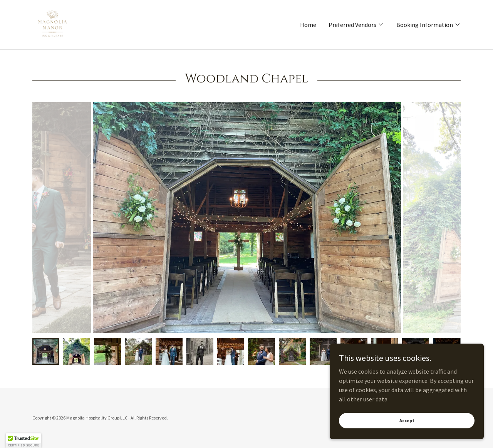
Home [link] (308, 25)
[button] (356, 25)
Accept (407, 420)
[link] (52, 24)
